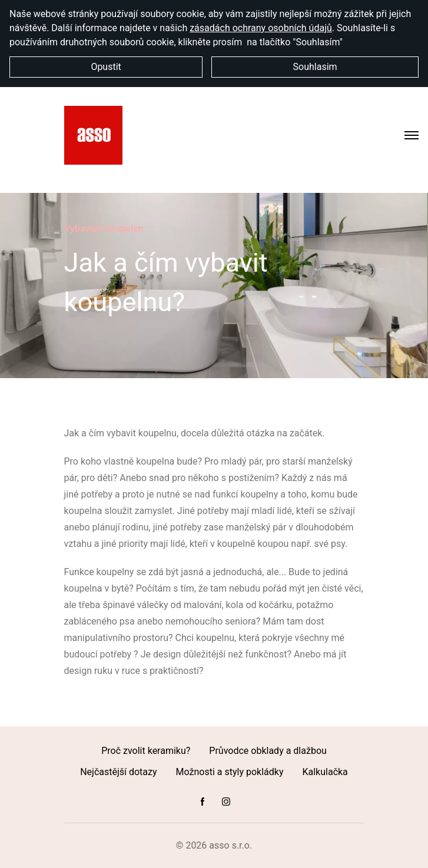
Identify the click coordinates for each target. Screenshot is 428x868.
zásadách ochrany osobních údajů (261, 28)
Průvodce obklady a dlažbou (268, 751)
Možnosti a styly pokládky (230, 772)
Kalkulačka (325, 772)
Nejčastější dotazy (118, 772)
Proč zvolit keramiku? (146, 751)
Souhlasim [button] (315, 67)
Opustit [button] (106, 67)
